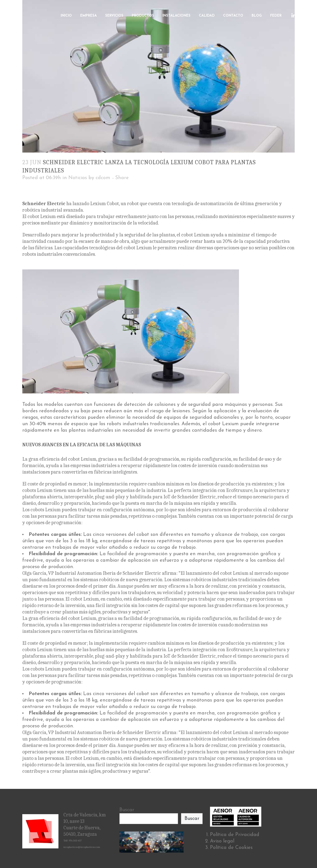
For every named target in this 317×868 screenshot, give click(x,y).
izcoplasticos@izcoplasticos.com (82, 847)
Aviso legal (222, 841)
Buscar (127, 810)
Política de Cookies (231, 848)
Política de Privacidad (235, 835)
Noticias (78, 178)
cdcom (103, 178)
